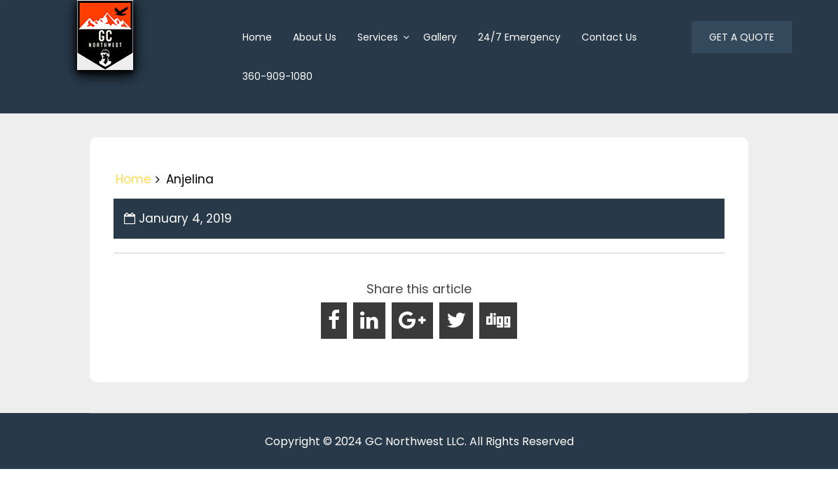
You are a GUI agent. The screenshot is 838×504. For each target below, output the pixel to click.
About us (315, 37)
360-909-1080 (277, 76)
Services (378, 37)
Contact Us (609, 37)
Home (133, 179)
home (257, 37)
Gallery (440, 37)
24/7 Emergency (519, 37)
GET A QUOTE (742, 37)
